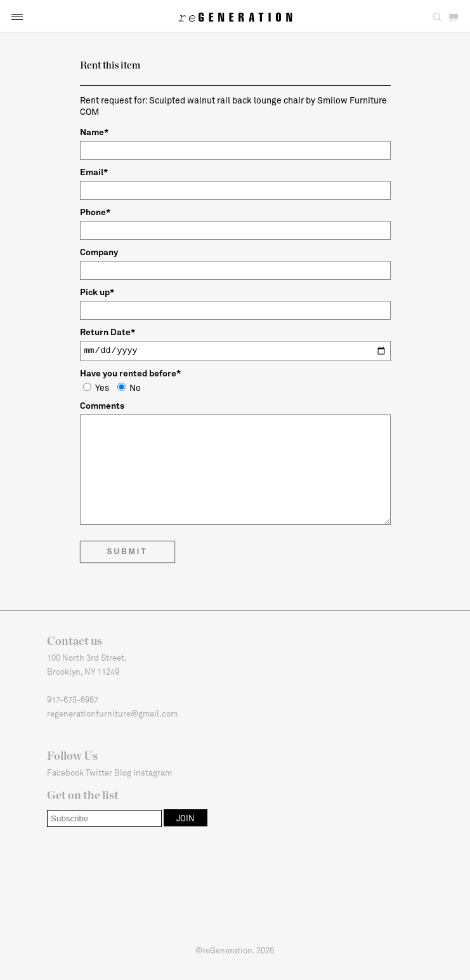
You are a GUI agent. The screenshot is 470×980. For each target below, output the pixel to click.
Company (99, 252)
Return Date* (108, 332)
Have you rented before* (130, 373)
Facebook (65, 772)
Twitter (99, 772)
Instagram (153, 772)
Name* (94, 132)
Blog (123, 772)
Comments (102, 405)
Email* (94, 172)
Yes (96, 387)
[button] (17, 17)
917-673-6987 (73, 699)
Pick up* (97, 292)
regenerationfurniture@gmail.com (112, 713)
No (129, 387)
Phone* (95, 212)
